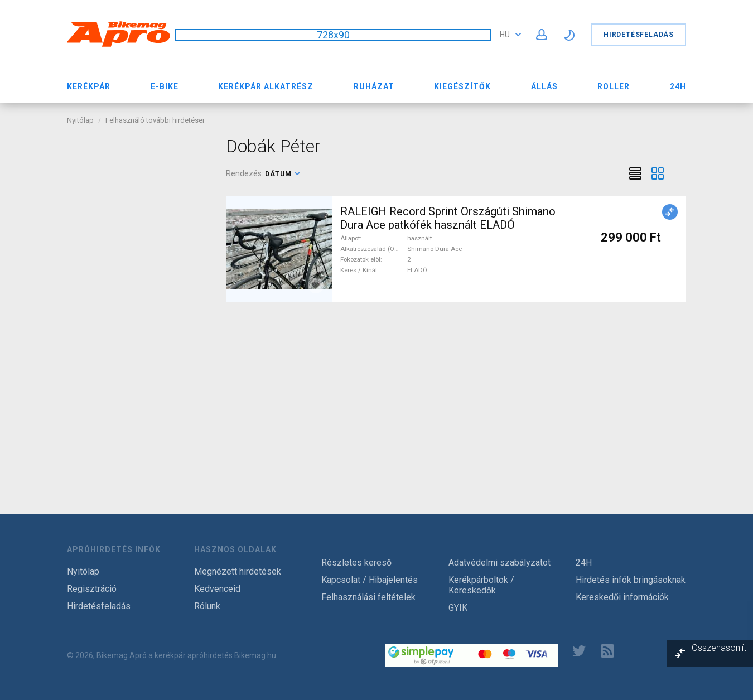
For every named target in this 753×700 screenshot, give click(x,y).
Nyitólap (80, 120)
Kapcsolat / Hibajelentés (370, 580)
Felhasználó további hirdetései (155, 120)
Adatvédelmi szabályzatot (499, 563)
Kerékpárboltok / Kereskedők (481, 585)
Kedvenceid (217, 589)
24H (678, 86)
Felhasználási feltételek (368, 597)
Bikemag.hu (255, 655)
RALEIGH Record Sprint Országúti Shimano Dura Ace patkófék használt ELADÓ (448, 218)
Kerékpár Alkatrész (266, 86)
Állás (544, 86)
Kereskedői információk (622, 597)
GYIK (458, 608)
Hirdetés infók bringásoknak (631, 580)
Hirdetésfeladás (639, 35)
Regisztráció (92, 589)
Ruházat (374, 86)
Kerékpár (89, 86)
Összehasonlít (719, 648)
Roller (614, 86)
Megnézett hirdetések (238, 571)
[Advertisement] (138, 303)
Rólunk (207, 606)
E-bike (165, 86)
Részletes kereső (356, 563)
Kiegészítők (462, 86)
